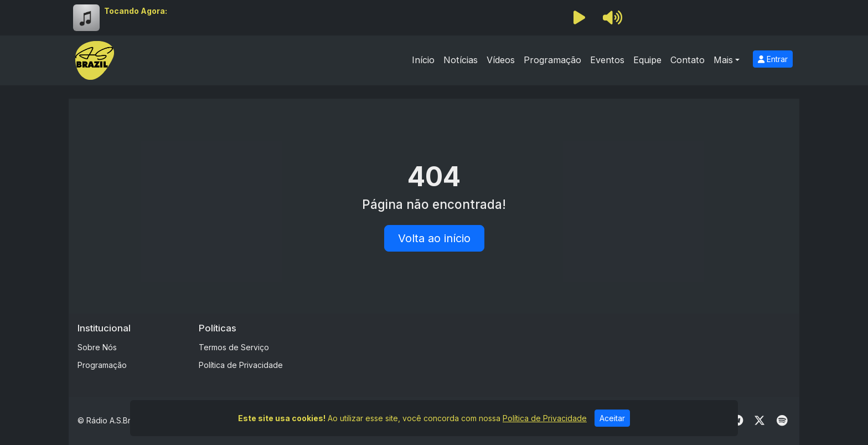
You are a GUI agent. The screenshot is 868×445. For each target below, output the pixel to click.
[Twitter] (759, 421)
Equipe (647, 60)
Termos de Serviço (234, 347)
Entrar (773, 59)
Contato (688, 60)
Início (423, 60)
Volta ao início (434, 238)
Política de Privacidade (241, 365)
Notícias (461, 60)
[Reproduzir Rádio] (579, 18)
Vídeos (501, 60)
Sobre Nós (97, 347)
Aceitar (612, 418)
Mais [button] (723, 60)
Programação (552, 60)
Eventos (607, 60)
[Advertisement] (521, 347)
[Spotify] (782, 421)
